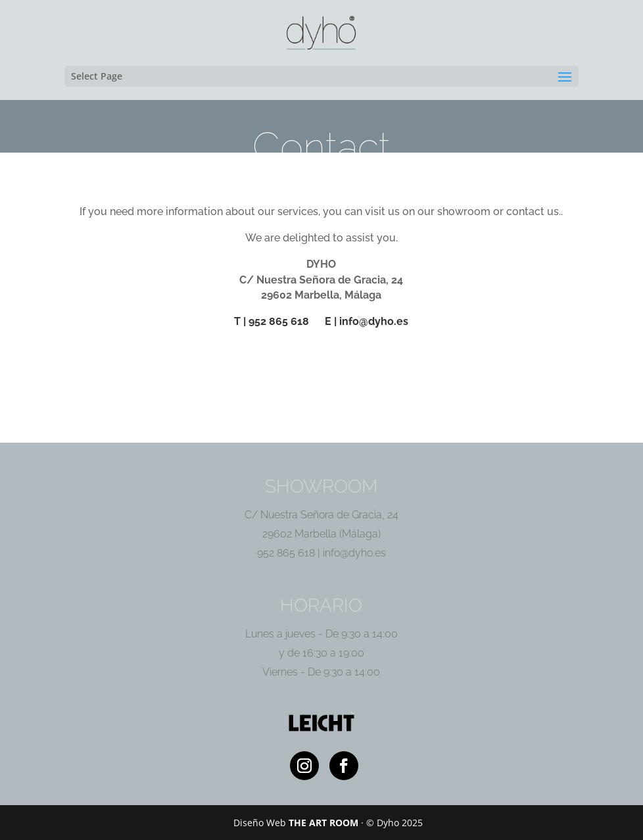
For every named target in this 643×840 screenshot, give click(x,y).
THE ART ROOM (323, 823)
